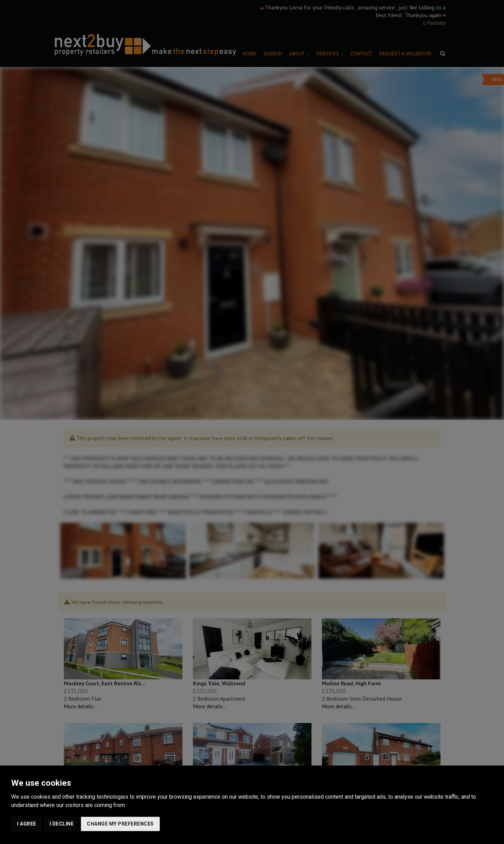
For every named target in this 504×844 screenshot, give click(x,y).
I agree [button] (27, 824)
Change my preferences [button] (120, 824)
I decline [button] (62, 824)
